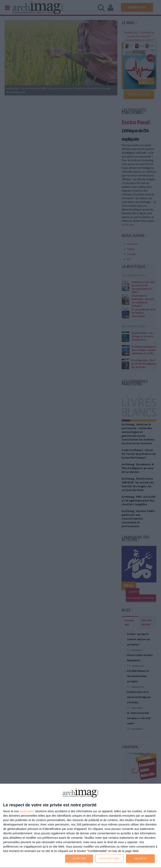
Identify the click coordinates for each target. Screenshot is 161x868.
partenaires (27, 811)
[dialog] (80, 826)
